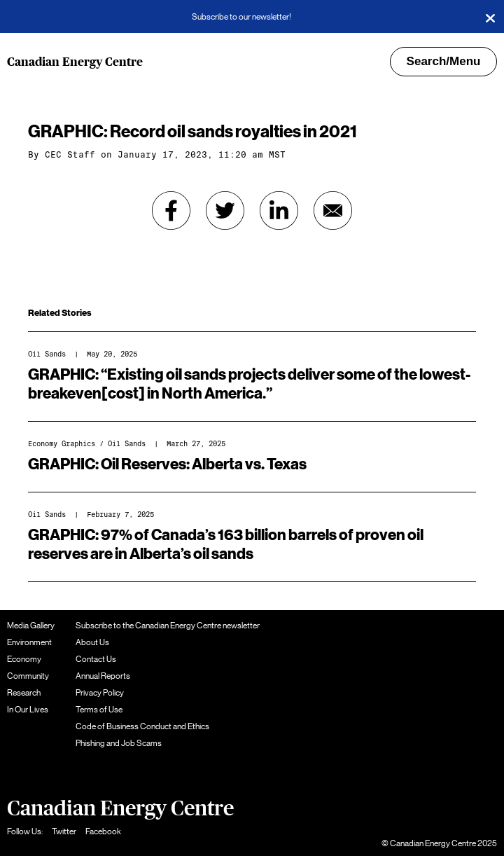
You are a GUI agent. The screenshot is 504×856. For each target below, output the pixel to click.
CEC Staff (70, 155)
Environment (29, 642)
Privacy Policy (100, 693)
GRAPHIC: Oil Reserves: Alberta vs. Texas (167, 464)
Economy (24, 659)
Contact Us (96, 659)
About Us (92, 642)
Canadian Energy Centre (75, 62)
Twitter (64, 831)
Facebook (103, 831)
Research (24, 693)
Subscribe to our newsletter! (241, 17)
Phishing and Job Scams (119, 743)
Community (28, 676)
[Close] (490, 17)
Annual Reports (103, 676)
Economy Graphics (62, 444)
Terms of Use (99, 710)
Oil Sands (47, 354)
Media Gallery (31, 626)
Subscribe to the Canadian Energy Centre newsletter (168, 626)
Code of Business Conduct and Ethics (142, 726)
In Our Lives (28, 710)
